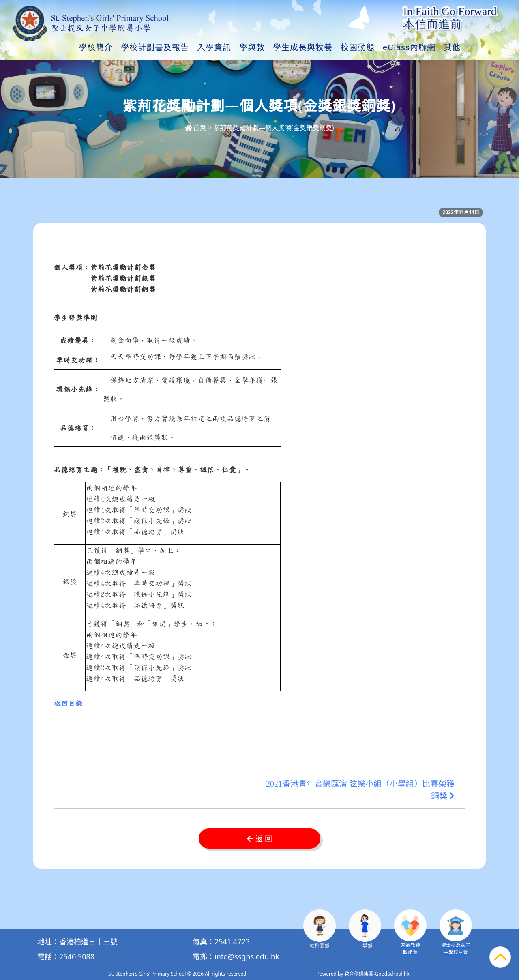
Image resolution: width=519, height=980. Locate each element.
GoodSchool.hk (392, 974)
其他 (452, 47)
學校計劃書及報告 (155, 47)
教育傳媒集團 (359, 974)
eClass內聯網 (409, 47)
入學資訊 (214, 47)
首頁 (195, 128)
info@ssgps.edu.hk (247, 956)
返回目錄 (68, 703)
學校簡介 (96, 47)
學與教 (252, 47)
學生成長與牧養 (303, 47)
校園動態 (358, 47)
